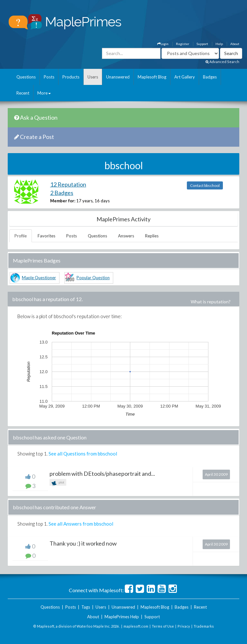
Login (163, 44)
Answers (126, 236)
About (235, 44)
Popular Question (93, 278)
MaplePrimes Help (122, 617)
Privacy (184, 626)
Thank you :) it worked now (83, 543)
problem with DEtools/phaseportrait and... (102, 474)
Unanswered (118, 77)
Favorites (46, 236)
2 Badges (62, 193)
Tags (86, 607)
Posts (49, 77)
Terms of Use (163, 626)
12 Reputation (68, 184)
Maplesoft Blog (152, 77)
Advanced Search (222, 62)
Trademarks (204, 626)
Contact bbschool (205, 185)
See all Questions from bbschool (83, 454)
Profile (21, 236)
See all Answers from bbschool (81, 524)
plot (58, 483)
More (44, 93)
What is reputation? (211, 302)
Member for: (63, 201)
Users (93, 77)
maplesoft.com (136, 626)
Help (219, 44)
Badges (210, 77)
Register (183, 44)
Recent (23, 93)
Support (202, 44)
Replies (152, 236)
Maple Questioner (39, 278)
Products (71, 77)
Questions (26, 77)
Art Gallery (185, 77)
